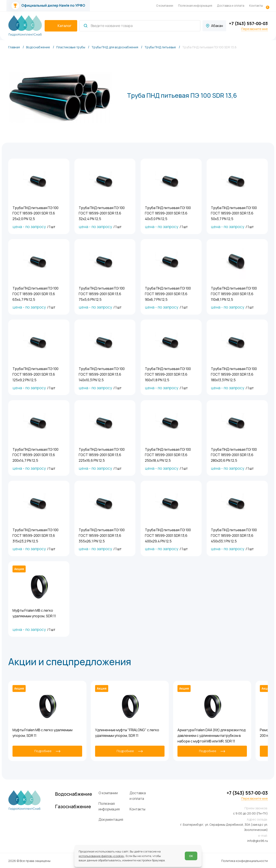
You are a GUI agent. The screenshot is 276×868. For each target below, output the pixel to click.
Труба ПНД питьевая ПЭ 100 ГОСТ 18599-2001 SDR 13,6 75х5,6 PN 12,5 (102, 293)
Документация (113, 819)
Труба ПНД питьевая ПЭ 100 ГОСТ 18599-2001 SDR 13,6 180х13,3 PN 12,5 (234, 374)
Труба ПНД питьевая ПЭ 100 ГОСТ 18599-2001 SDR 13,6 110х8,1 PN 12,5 (234, 293)
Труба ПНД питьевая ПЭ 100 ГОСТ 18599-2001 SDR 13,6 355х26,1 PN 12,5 (102, 535)
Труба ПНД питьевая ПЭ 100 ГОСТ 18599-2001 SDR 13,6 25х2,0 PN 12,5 (35, 213)
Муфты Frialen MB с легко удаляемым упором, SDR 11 (34, 613)
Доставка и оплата (231, 6)
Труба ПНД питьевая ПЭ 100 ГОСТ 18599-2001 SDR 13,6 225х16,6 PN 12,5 (102, 455)
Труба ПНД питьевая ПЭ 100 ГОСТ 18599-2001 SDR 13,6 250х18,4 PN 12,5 (168, 455)
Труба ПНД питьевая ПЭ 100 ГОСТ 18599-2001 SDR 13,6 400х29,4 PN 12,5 (168, 535)
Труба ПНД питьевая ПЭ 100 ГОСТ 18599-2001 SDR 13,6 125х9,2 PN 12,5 (35, 374)
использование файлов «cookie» (102, 856)
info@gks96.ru (258, 840)
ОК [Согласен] (191, 856)
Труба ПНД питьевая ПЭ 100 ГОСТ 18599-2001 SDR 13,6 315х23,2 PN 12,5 (35, 535)
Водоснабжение (75, 794)
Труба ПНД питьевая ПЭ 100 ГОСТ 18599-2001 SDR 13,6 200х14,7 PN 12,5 (35, 455)
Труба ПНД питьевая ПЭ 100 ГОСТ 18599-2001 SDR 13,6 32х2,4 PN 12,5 (102, 213)
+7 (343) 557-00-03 (248, 23)
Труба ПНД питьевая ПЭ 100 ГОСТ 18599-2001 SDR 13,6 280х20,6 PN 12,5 (234, 455)
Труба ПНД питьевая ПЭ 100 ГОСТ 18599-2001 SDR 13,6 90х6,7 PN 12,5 (168, 293)
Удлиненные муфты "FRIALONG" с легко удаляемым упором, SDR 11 (127, 732)
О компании (165, 6)
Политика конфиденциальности (245, 860)
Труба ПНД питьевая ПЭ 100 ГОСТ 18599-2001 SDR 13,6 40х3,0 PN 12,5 (168, 213)
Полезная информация (195, 6)
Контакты (256, 6)
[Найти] (86, 26)
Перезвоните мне (255, 29)
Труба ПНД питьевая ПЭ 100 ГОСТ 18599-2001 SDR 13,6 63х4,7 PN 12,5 (35, 293)
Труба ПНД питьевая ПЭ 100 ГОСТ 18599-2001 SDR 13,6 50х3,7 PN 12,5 (234, 213)
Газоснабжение (75, 806)
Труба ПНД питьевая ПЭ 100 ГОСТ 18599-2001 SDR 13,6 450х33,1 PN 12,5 (234, 535)
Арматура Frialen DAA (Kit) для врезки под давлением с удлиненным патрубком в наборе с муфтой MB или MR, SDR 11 (212, 735)
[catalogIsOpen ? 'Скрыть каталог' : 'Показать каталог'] (61, 26)
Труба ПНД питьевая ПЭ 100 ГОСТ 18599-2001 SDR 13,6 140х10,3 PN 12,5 (102, 374)
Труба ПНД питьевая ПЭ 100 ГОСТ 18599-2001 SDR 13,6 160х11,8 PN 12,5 (168, 374)
